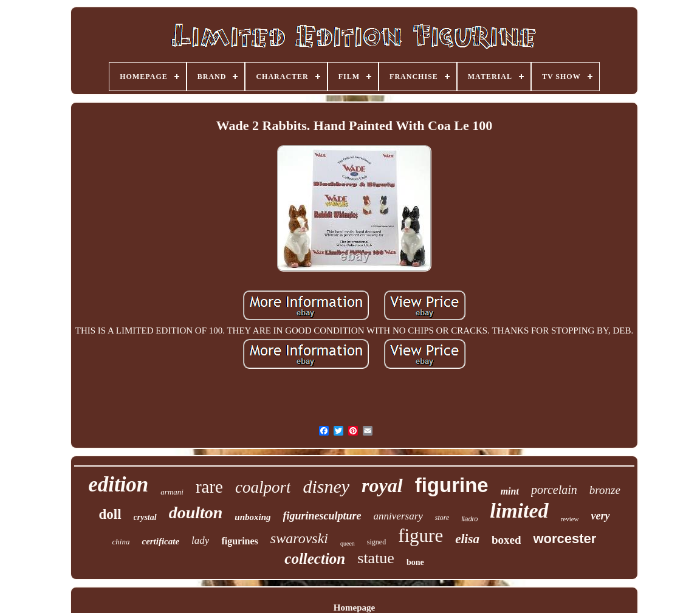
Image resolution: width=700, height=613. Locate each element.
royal (382, 485)
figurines (239, 541)
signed (376, 542)
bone (415, 562)
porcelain (554, 490)
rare (209, 487)
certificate (160, 541)
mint (510, 491)
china (121, 542)
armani (172, 492)
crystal (145, 517)
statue (376, 558)
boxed (506, 540)
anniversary (398, 516)
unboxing (252, 517)
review (570, 519)
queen (348, 543)
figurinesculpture (322, 516)
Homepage (354, 608)
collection (315, 559)
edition (118, 485)
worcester (564, 539)
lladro (469, 519)
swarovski (299, 538)
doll (110, 514)
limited (519, 511)
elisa (467, 539)
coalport (263, 487)
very (601, 516)
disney (326, 486)
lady (200, 540)
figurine (452, 485)
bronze (605, 490)
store (442, 518)
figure (420, 536)
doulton (196, 512)
